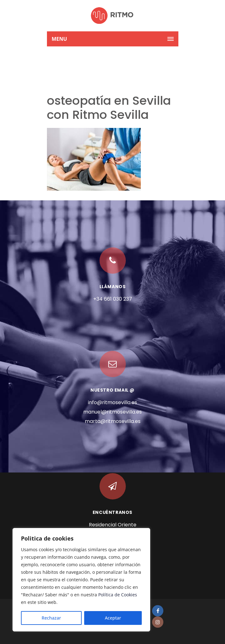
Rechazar (51, 618)
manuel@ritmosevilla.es (112, 412)
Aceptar (113, 618)
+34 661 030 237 (113, 299)
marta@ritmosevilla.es (113, 421)
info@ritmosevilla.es (112, 402)
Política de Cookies (118, 595)
